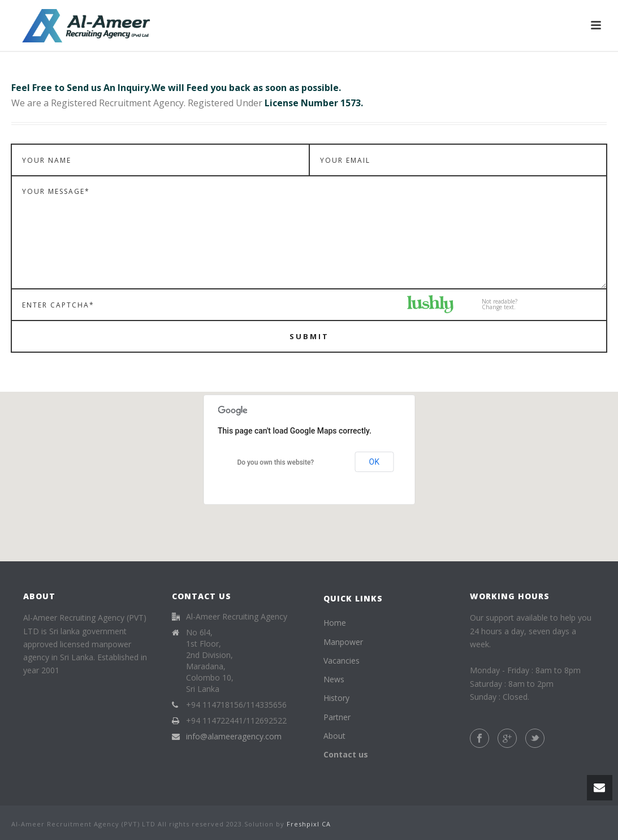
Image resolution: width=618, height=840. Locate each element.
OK (374, 462)
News (334, 679)
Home (335, 623)
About (334, 736)
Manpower (343, 642)
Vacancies (342, 661)
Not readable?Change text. (500, 304)
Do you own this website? (275, 462)
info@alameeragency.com (234, 737)
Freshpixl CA (309, 824)
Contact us (346, 754)
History (336, 698)
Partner (337, 717)
